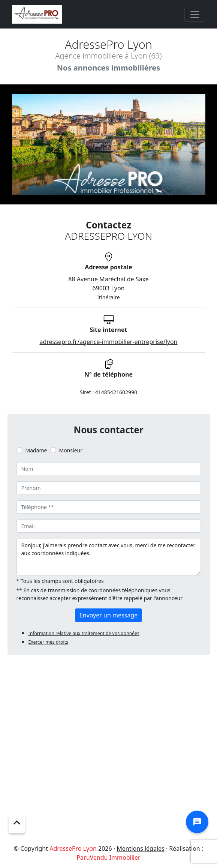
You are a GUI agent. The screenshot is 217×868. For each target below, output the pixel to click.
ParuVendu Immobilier (108, 857)
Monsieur (71, 450)
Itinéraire (108, 297)
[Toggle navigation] (195, 14)
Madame (36, 450)
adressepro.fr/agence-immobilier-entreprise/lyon (108, 342)
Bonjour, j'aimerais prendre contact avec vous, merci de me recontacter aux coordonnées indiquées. (109, 557)
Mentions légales (141, 848)
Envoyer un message (108, 615)
